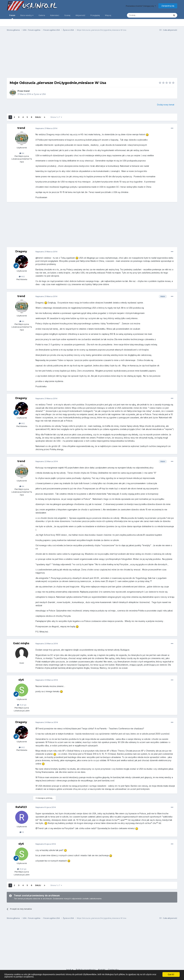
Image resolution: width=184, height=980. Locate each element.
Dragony (21, 251)
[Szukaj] (142, 15)
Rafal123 (21, 807)
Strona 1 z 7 (56, 117)
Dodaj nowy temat (166, 105)
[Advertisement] (92, 56)
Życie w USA (40, 94)
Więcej (108, 15)
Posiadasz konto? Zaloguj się (141, 6)
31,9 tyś (22, 705)
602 (22, 276)
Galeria (42, 15)
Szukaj (67, 15)
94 (22, 153)
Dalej (38, 117)
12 (22, 832)
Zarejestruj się (168, 6)
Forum (12, 17)
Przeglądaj (95, 15)
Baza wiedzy (27, 15)
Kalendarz (55, 15)
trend (27, 91)
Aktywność (80, 15)
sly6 (21, 680)
